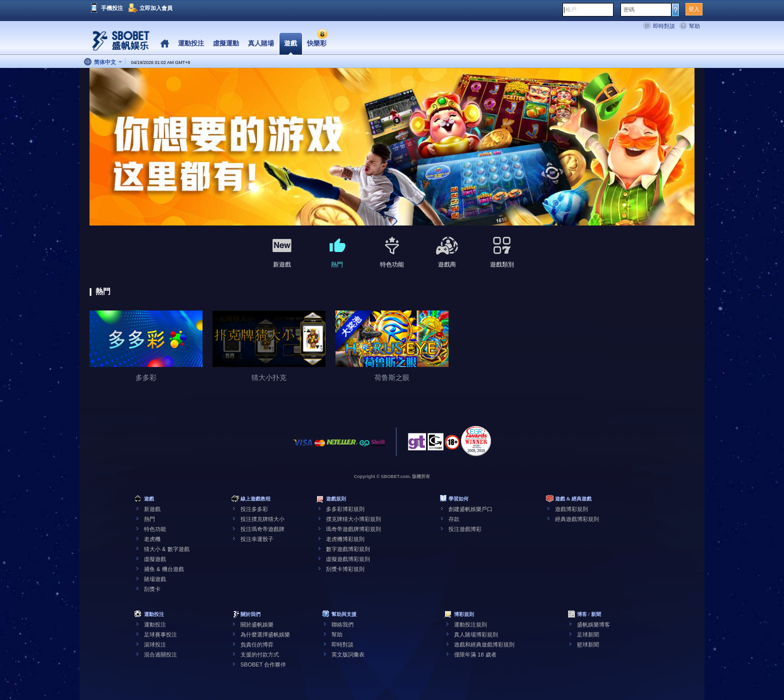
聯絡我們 (342, 624)
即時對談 (664, 26)
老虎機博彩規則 (345, 539)
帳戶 (571, 9)
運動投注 (155, 624)
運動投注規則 (470, 624)
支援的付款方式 (260, 654)
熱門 (149, 519)
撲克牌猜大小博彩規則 (353, 519)
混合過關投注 (160, 654)
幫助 (694, 26)
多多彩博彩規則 (345, 509)
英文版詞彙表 (348, 654)
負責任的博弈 (257, 644)
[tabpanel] (392, 147)
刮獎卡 (152, 589)
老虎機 (152, 539)
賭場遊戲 (155, 579)
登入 (694, 9)
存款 (454, 519)
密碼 (629, 9)
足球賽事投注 (160, 634)
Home (165, 44)
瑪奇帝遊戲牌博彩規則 (353, 529)
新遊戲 (152, 509)
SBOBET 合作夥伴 (263, 664)
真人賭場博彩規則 (476, 634)
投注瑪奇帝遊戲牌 (262, 529)
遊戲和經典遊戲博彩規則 (484, 644)
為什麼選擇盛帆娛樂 (265, 634)
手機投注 (112, 8)
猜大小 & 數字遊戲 (166, 549)
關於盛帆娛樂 (257, 624)
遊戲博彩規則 (571, 509)
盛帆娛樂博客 (593, 624)
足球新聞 (588, 634)
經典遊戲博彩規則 (577, 519)
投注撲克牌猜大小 (262, 519)
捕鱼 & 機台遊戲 (164, 569)
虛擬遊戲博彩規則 (348, 559)
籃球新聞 (588, 644)
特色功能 (155, 529)
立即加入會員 (156, 8)
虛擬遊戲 (155, 559)
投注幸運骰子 (257, 539)
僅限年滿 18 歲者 (475, 654)
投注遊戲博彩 (465, 529)
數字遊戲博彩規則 (348, 549)
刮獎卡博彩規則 (345, 569)
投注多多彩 (254, 509)
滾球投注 (155, 644)
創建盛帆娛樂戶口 (470, 509)
